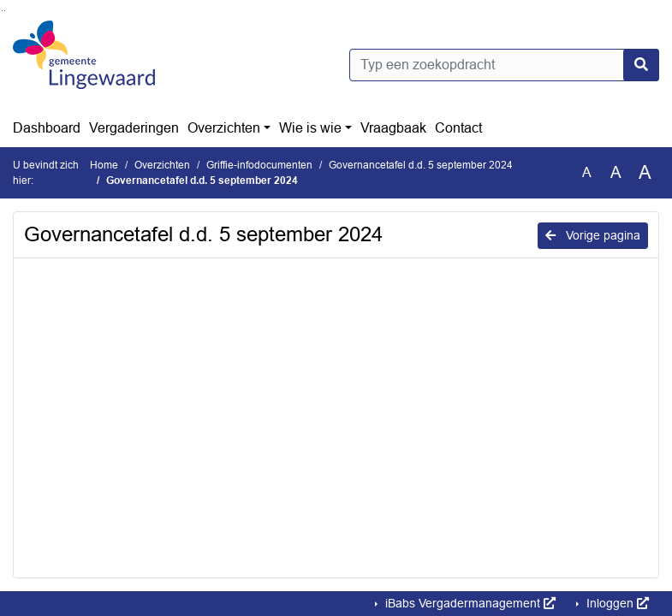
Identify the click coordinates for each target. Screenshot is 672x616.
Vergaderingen (134, 128)
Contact (458, 128)
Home (104, 165)
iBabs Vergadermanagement (469, 603)
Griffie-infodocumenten (259, 165)
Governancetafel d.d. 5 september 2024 (421, 165)
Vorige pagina (593, 235)
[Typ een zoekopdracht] (505, 65)
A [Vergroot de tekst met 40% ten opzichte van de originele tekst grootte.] (645, 173)
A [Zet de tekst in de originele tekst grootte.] (587, 172)
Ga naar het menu (5, 11)
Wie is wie (310, 128)
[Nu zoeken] (641, 65)
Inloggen (616, 603)
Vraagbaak (393, 128)
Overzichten (224, 128)
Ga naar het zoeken (2, 11)
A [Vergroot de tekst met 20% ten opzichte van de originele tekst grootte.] (616, 172)
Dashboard (47, 128)
